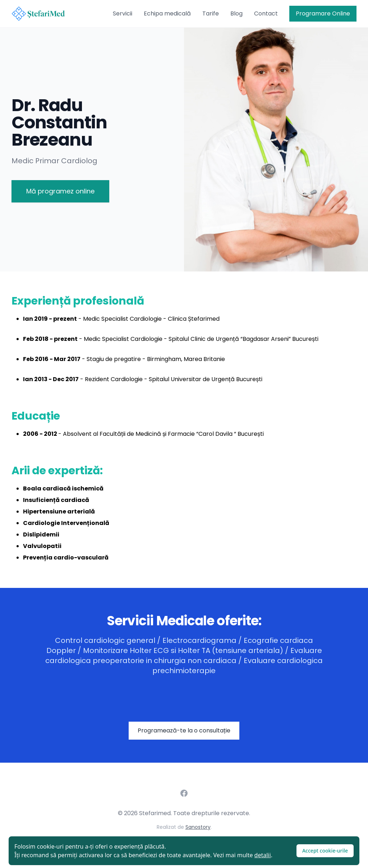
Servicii (123, 13)
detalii (263, 855)
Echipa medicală (167, 13)
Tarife (211, 13)
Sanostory (198, 827)
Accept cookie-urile (325, 851)
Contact (266, 13)
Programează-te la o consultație (184, 730)
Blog (236, 13)
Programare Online (323, 13)
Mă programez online (60, 191)
